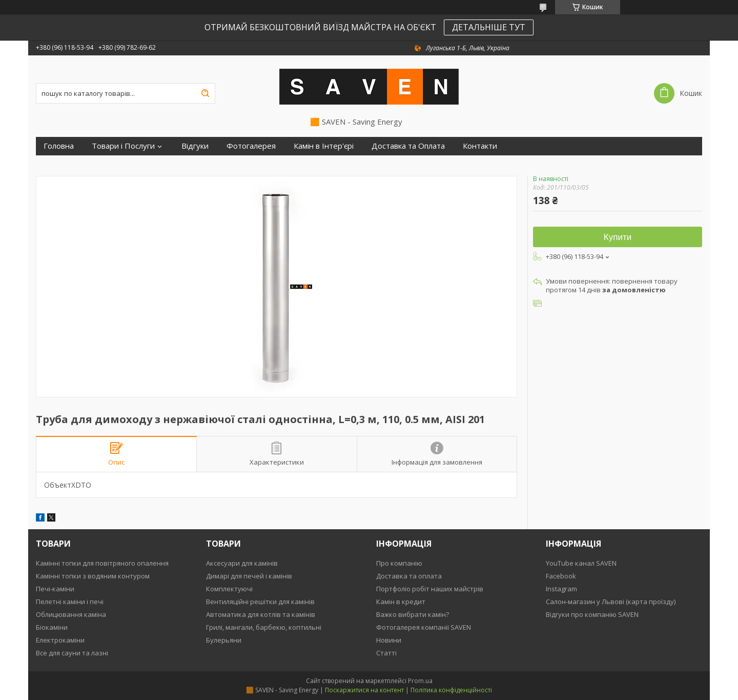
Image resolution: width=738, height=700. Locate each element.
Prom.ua (420, 681)
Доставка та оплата (409, 576)
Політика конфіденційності (451, 690)
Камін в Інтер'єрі (324, 146)
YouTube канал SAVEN (581, 563)
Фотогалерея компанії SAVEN (424, 627)
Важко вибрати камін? (413, 614)
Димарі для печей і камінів (249, 576)
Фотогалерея (251, 146)
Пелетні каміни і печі (70, 602)
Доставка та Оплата (408, 146)
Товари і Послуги (123, 146)
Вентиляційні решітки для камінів (260, 602)
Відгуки (195, 146)
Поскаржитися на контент (364, 690)
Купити (618, 237)
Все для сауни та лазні (72, 653)
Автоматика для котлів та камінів (261, 614)
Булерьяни (224, 640)
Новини (389, 640)
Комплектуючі (229, 589)
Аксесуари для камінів (242, 563)
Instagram (561, 589)
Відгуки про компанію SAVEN (592, 614)
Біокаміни (52, 627)
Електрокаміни (60, 640)
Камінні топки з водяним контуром (93, 576)
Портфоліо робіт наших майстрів (430, 589)
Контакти (480, 146)
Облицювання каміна (71, 614)
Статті (386, 653)
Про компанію (399, 563)
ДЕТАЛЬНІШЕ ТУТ (489, 27)
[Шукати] (205, 93)
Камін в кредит (401, 602)
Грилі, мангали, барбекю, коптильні (264, 627)
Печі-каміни (55, 589)
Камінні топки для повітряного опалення (102, 563)
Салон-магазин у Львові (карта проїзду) (611, 602)
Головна (59, 146)
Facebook (561, 576)
